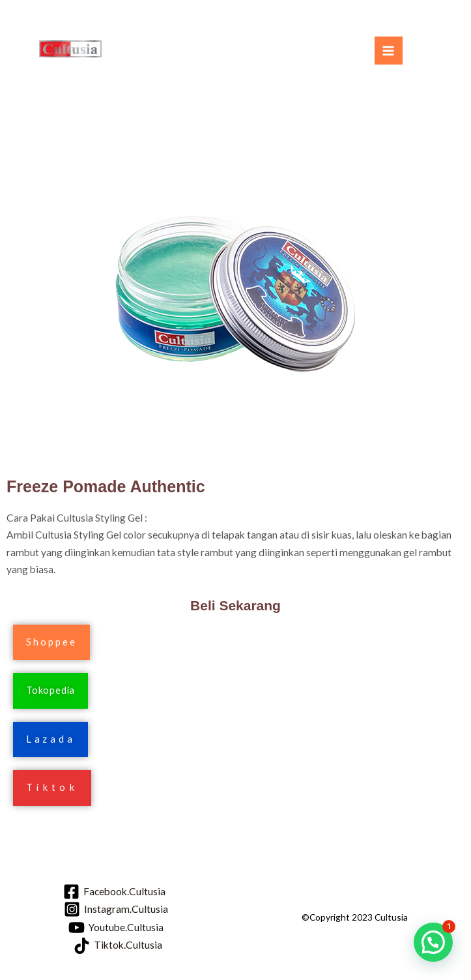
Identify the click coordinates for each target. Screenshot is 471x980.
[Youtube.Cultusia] (116, 928)
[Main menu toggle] (389, 51)
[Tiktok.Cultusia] (118, 946)
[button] (51, 643)
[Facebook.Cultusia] (114, 892)
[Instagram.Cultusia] (116, 909)
